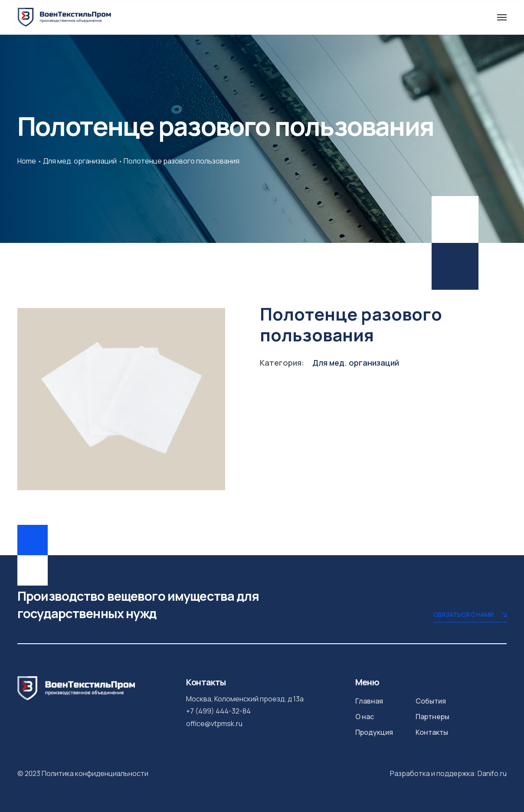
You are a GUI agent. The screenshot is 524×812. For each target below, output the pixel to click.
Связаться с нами (470, 615)
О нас (365, 717)
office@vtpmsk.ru (214, 724)
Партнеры (432, 717)
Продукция (374, 732)
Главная (369, 701)
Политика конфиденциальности (95, 773)
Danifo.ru (492, 773)
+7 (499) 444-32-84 (218, 711)
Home (27, 161)
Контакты (432, 732)
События (431, 701)
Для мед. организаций (80, 161)
